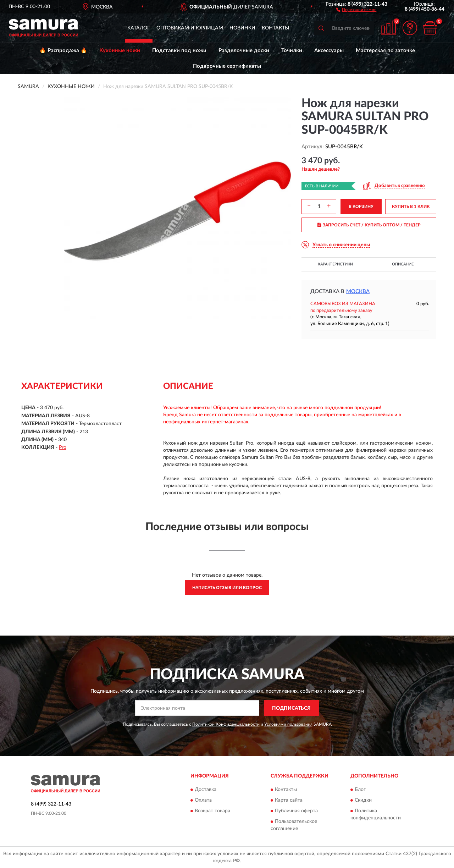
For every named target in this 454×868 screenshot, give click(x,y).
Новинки (242, 28)
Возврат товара (212, 811)
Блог (360, 790)
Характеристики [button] (335, 264)
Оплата (203, 801)
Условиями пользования (288, 724)
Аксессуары (329, 51)
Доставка (206, 790)
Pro (63, 447)
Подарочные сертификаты (227, 66)
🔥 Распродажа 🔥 (63, 51)
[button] (356, 9)
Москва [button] (358, 292)
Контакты (276, 28)
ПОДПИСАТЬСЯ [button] (291, 708)
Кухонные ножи (120, 51)
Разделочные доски (244, 51)
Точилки (292, 51)
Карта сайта (289, 801)
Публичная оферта (296, 811)
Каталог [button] (139, 28)
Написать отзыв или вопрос (227, 588)
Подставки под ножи (179, 51)
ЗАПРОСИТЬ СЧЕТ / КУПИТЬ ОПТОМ (369, 225)
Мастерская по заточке (385, 51)
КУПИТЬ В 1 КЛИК (411, 207)
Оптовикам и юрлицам (190, 28)
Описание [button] (403, 264)
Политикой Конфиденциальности (226, 724)
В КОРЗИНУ (361, 207)
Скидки (363, 801)
